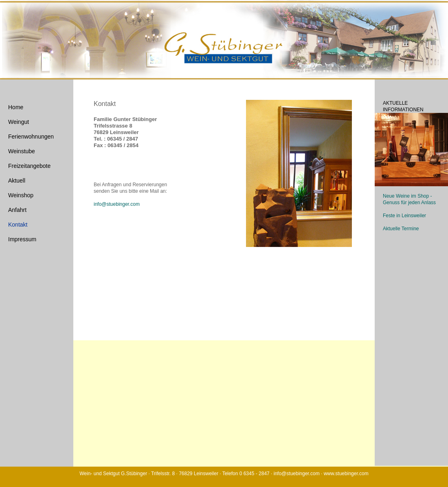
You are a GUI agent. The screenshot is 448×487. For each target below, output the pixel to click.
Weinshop (21, 195)
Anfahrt (17, 210)
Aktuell (17, 181)
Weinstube (22, 151)
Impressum (22, 239)
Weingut (19, 122)
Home (16, 107)
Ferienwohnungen (31, 137)
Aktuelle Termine (401, 229)
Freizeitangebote (29, 166)
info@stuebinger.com (117, 204)
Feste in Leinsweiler (404, 216)
